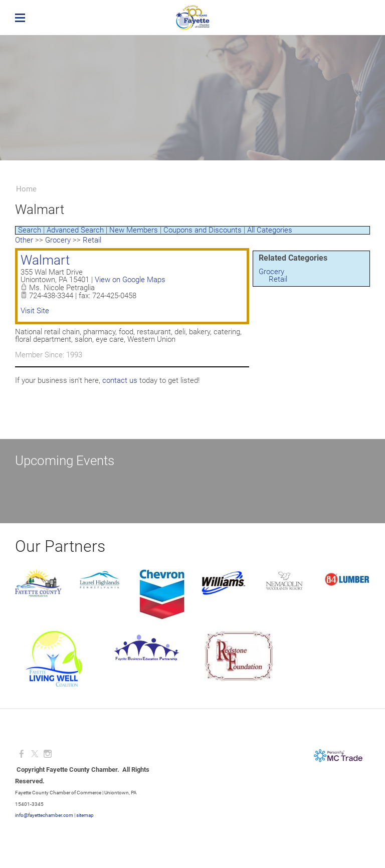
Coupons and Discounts (203, 230)
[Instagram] (48, 754)
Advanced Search (75, 230)
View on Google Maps (130, 280)
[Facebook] (22, 754)
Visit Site (35, 311)
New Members (134, 230)
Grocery (271, 272)
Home (26, 189)
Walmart (45, 260)
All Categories (270, 230)
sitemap (85, 815)
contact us (120, 380)
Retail (278, 279)
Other (24, 240)
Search (30, 230)
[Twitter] (35, 754)
